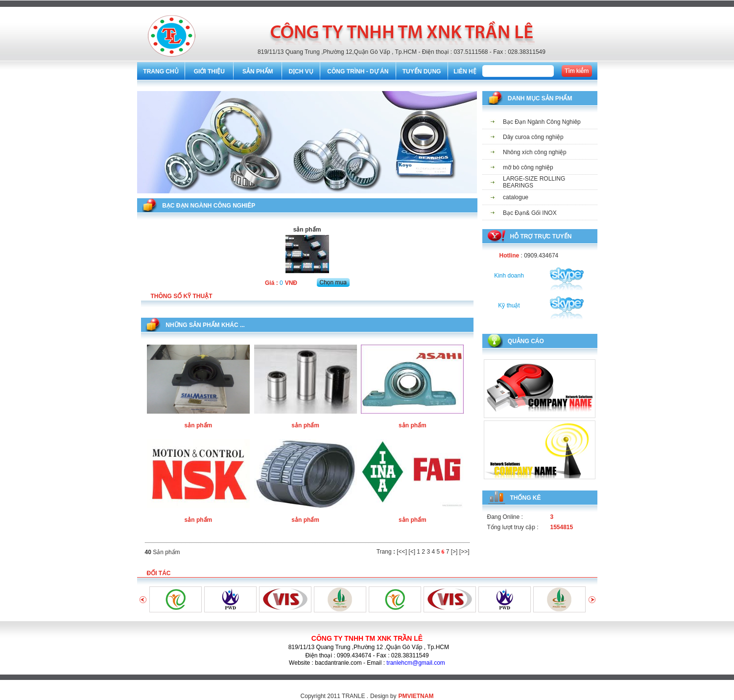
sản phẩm (199, 425)
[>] (454, 552)
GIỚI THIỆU (209, 71)
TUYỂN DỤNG (422, 71)
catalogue (516, 197)
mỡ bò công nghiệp (528, 167)
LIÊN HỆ (465, 71)
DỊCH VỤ (301, 71)
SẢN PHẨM (258, 71)
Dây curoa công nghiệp (533, 137)
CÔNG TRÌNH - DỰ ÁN (358, 71)
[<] (412, 552)
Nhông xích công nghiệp (535, 152)
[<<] (402, 552)
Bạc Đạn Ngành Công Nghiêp (542, 122)
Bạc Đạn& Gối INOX (530, 213)
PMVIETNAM (416, 696)
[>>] (464, 552)
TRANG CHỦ (161, 71)
